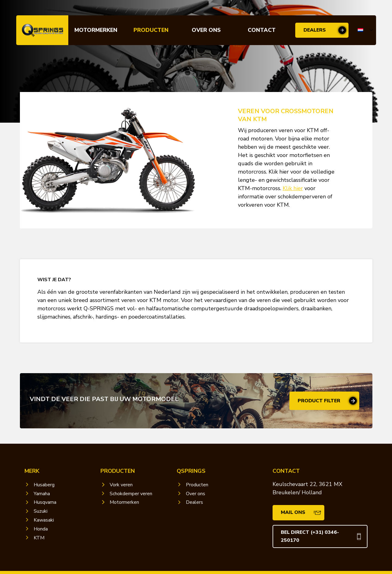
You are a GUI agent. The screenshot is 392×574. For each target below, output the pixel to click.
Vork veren (121, 485)
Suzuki (41, 511)
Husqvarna (45, 502)
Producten (151, 30)
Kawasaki (44, 520)
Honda (41, 529)
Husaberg (44, 485)
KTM (39, 538)
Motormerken (96, 30)
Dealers (315, 30)
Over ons (206, 30)
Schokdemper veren (131, 494)
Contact (262, 30)
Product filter (319, 401)
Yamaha (42, 494)
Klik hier (293, 188)
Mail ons (293, 512)
